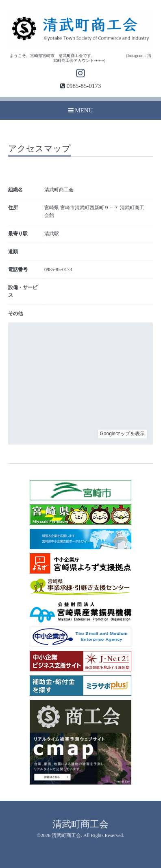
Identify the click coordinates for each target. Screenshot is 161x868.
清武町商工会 (80, 824)
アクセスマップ (39, 149)
